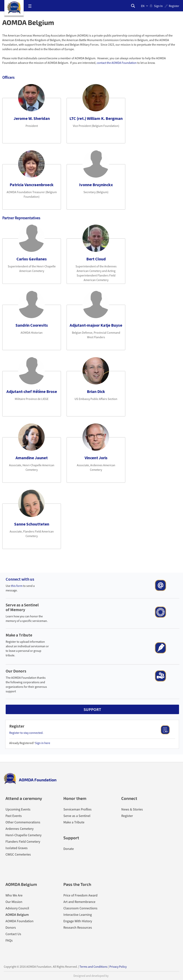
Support (71, 838)
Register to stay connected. (26, 733)
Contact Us (13, 934)
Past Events (14, 816)
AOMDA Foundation (19, 921)
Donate (69, 849)
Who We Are (14, 895)
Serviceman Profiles (77, 809)
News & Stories (132, 809)
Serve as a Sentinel (77, 816)
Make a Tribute (19, 635)
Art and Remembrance (79, 902)
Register (174, 6)
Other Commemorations (23, 822)
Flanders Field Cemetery (23, 841)
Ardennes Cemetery (19, 829)
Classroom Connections (80, 908)
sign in (158, 6)
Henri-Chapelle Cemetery (23, 835)
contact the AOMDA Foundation (117, 63)
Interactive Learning (78, 915)
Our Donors (16, 671)
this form (17, 586)
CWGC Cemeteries (18, 854)
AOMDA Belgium (17, 915)
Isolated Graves (17, 848)
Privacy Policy (118, 967)
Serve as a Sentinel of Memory (22, 607)
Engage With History (78, 921)
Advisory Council (17, 908)
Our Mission (14, 902)
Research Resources (78, 927)
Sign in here (43, 743)
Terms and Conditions (93, 967)
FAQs (9, 940)
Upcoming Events (18, 809)
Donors (11, 927)
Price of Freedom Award (80, 895)
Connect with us (20, 579)
